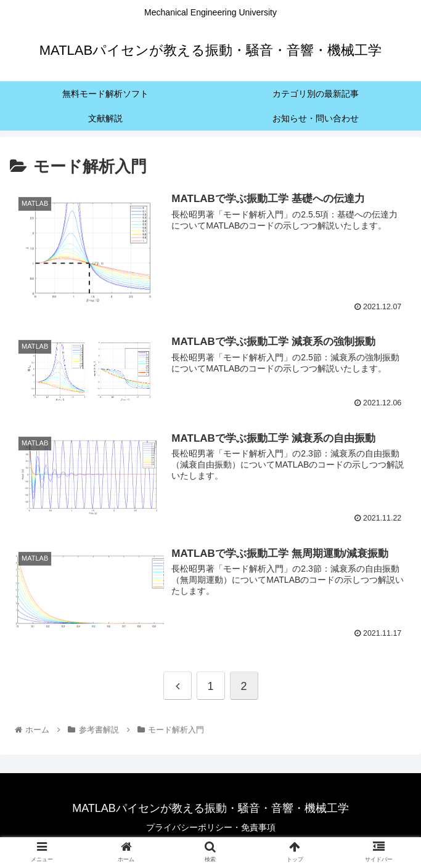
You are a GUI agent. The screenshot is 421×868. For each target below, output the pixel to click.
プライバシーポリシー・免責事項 (211, 829)
